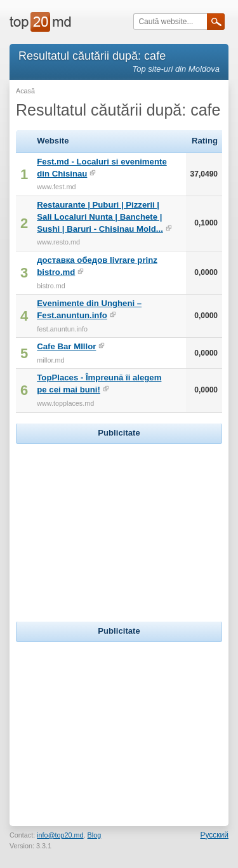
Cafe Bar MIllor (66, 346)
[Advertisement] (119, 526)
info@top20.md (60, 835)
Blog (95, 835)
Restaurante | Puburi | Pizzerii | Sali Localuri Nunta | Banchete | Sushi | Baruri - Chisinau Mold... (100, 217)
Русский (214, 835)
